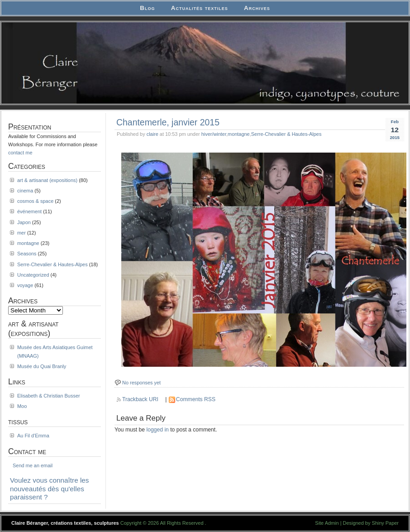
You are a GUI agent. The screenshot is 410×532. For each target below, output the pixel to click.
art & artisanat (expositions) (47, 180)
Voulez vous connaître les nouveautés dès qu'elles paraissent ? (50, 489)
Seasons (27, 254)
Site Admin (327, 523)
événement (29, 211)
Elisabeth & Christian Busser (49, 396)
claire (153, 134)
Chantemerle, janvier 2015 (168, 122)
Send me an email (33, 465)
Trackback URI (140, 399)
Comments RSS (196, 399)
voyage (25, 285)
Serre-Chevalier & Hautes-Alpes (286, 134)
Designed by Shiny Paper (371, 523)
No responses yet (141, 383)
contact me (20, 153)
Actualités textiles (200, 8)
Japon (24, 222)
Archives (257, 8)
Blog (147, 8)
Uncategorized (33, 275)
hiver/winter (214, 134)
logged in (158, 430)
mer (21, 233)
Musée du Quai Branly (42, 366)
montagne (239, 134)
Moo (22, 406)
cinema (25, 191)
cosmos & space (35, 201)
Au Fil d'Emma (33, 436)
